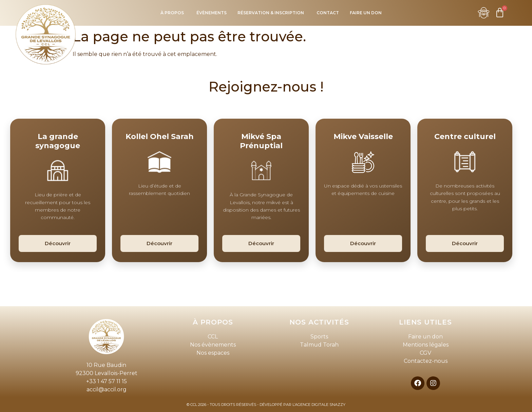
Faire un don (425, 337)
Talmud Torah (319, 345)
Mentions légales (426, 345)
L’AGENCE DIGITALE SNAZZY (319, 405)
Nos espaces (213, 353)
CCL (213, 337)
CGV (425, 353)
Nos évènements (213, 345)
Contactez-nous (426, 361)
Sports (319, 337)
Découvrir (58, 243)
